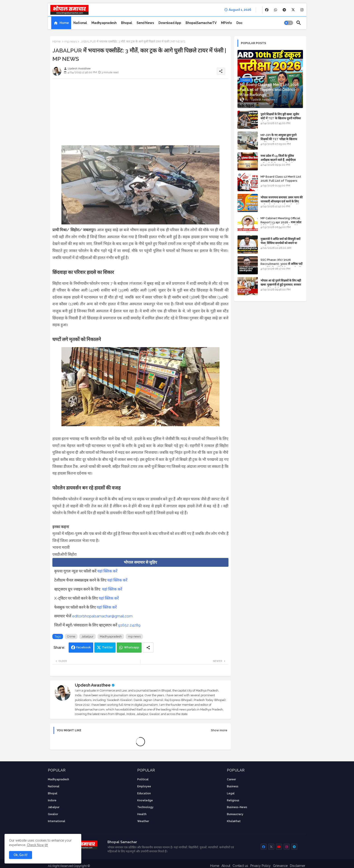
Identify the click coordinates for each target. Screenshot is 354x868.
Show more (219, 730)
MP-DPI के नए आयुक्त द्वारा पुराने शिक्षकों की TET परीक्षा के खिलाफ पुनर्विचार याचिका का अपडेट (279, 139)
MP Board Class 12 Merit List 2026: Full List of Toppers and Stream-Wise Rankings (281, 181)
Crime (71, 636)
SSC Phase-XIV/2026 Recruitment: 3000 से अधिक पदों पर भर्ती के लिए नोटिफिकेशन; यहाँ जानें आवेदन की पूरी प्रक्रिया (281, 266)
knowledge (145, 800)
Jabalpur (87, 636)
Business (233, 786)
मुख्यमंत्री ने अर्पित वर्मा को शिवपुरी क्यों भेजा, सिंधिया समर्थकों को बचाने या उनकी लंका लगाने (280, 243)
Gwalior (53, 814)
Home (64, 23)
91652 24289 (129, 625)
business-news (237, 807)
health (142, 814)
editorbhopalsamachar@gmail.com (102, 616)
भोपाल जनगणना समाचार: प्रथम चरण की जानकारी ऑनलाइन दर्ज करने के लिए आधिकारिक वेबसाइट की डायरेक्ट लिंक (282, 201)
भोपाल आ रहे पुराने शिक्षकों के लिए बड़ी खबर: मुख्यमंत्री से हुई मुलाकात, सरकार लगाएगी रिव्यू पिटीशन (281, 285)
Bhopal (127, 23)
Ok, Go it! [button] (21, 855)
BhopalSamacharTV (201, 23)
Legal (231, 793)
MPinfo (226, 23)
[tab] (61, 23)
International (57, 821)
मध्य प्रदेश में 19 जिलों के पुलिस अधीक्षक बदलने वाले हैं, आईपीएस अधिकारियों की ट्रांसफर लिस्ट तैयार (278, 160)
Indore (52, 800)
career (231, 779)
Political (143, 779)
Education (144, 793)
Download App (170, 23)
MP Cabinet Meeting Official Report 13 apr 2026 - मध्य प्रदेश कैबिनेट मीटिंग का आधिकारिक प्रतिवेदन (281, 222)
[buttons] (267, 10)
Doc (239, 23)
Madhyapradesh (104, 23)
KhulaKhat (234, 821)
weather (143, 821)
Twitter (108, 647)
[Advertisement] (140, 114)
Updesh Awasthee (93, 685)
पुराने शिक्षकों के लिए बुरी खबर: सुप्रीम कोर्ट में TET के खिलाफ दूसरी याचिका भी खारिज (281, 118)
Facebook (84, 647)
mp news (71, 41)
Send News (145, 23)
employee (144, 786)
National (80, 23)
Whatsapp (132, 647)
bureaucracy (235, 814)
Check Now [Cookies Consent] (35, 845)
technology (145, 807)
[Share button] (148, 648)
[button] (289, 23)
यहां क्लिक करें (107, 571)
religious (233, 800)
